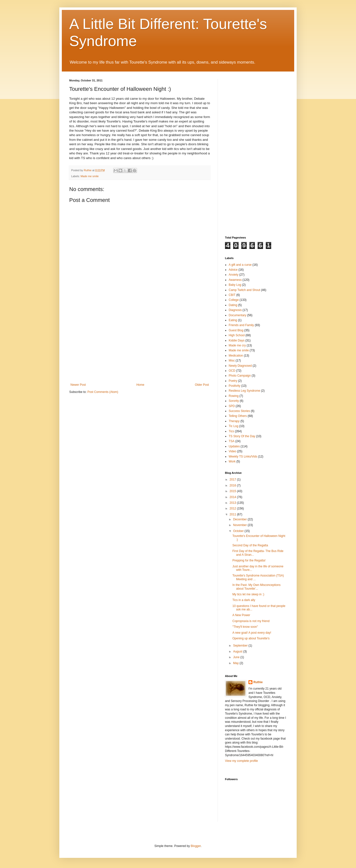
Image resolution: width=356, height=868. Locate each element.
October (239, 531)
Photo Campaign (240, 376)
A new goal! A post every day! (252, 633)
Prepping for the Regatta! (249, 560)
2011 (233, 514)
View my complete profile (241, 761)
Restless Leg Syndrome (244, 391)
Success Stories (239, 411)
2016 (233, 485)
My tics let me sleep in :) (248, 594)
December (240, 519)
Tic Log (234, 426)
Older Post (202, 385)
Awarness (235, 280)
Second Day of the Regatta (250, 545)
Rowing (234, 396)
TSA (232, 441)
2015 (233, 491)
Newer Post (78, 385)
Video (232, 451)
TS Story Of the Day (242, 436)
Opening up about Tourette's (251, 638)
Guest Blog (236, 330)
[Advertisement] (140, 346)
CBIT (232, 295)
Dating (233, 305)
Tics (231, 431)
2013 (233, 503)
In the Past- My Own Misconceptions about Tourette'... (256, 587)
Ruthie (258, 682)
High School (237, 335)
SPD (232, 406)
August (238, 651)
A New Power (241, 615)
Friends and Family (241, 325)
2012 (233, 508)
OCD (232, 371)
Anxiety (234, 275)
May (236, 663)
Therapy (234, 421)
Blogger (196, 846)
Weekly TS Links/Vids (243, 457)
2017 (233, 480)
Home (140, 385)
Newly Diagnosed (240, 366)
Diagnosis (235, 310)
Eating (233, 320)
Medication (236, 356)
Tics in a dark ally (244, 600)
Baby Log (235, 285)
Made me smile (90, 176)
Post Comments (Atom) (103, 392)
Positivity (234, 386)
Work (232, 461)
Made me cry (237, 345)
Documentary (237, 315)
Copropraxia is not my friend (251, 621)
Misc (232, 361)
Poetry (233, 381)
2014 (233, 497)
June (237, 657)
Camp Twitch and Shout (244, 290)
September (241, 646)
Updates (234, 446)
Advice (233, 270)
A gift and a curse (240, 265)
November (240, 525)
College (234, 300)
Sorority (234, 401)
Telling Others (238, 416)
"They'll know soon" (245, 627)
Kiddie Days (237, 340)
